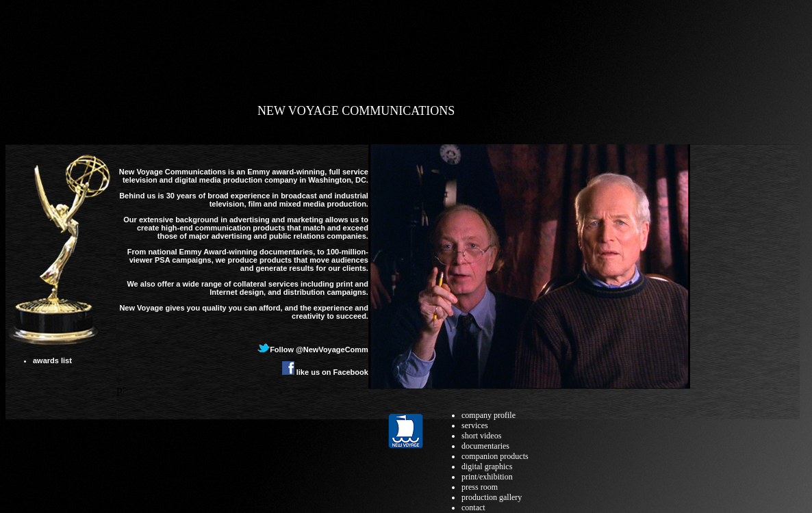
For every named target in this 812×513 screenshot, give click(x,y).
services (475, 425)
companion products (495, 456)
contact (473, 508)
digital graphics (487, 466)
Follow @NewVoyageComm (313, 350)
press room (480, 487)
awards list (52, 360)
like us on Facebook (325, 372)
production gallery (492, 497)
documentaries (485, 446)
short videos (481, 436)
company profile (489, 415)
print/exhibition (487, 477)
